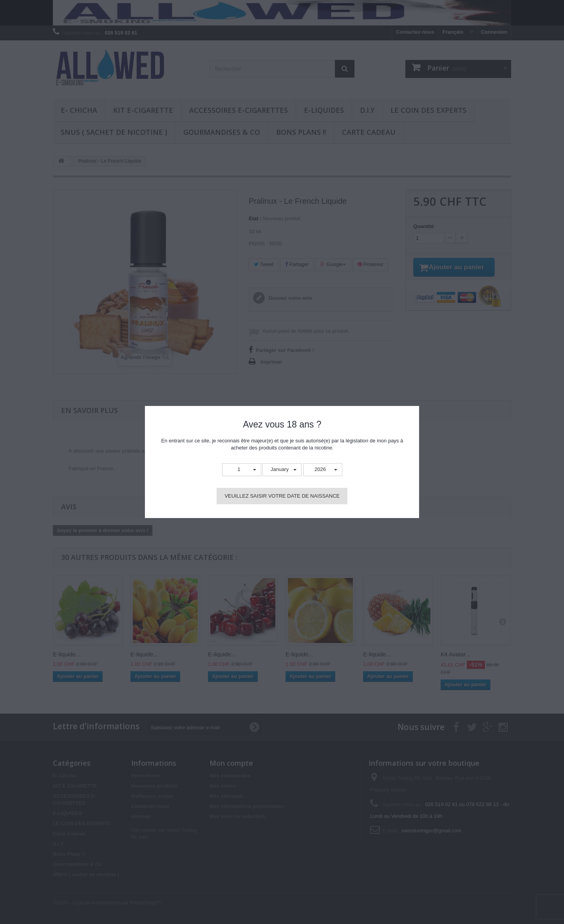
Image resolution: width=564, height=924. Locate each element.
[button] (242, 470)
